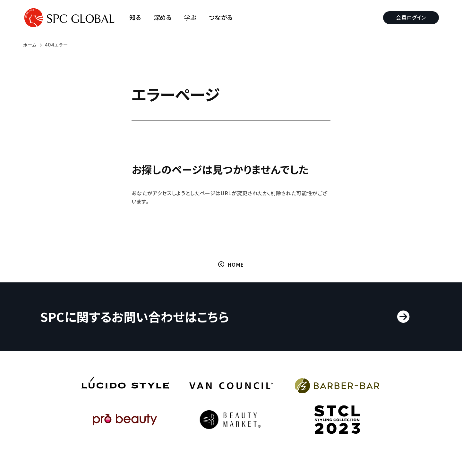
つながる (221, 17)
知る (135, 17)
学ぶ (190, 17)
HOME (236, 264)
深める (163, 17)
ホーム (30, 45)
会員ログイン (411, 17)
